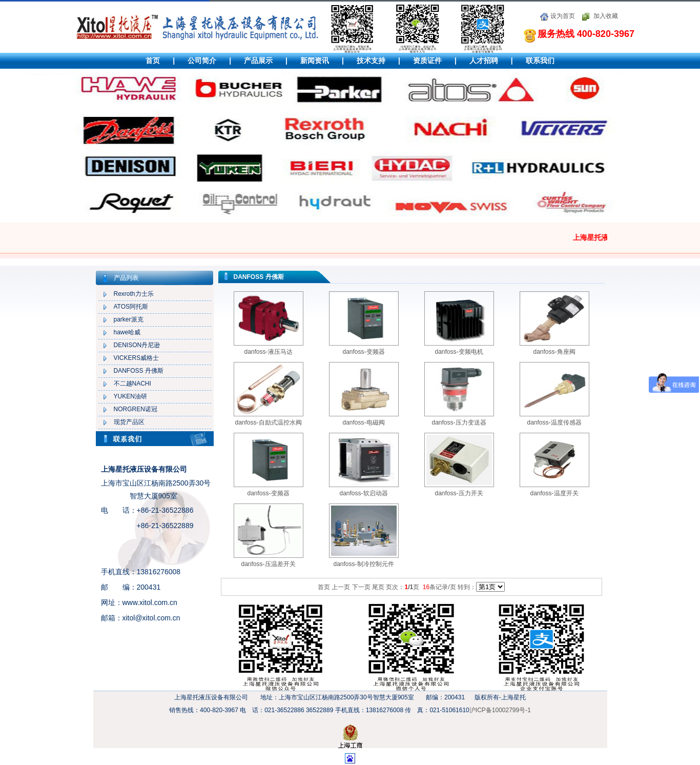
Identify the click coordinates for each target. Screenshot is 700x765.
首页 (153, 61)
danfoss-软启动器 (363, 493)
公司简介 (202, 61)
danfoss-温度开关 (554, 493)
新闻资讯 (315, 61)
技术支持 (371, 61)
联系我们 (540, 61)
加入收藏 (606, 16)
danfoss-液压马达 (268, 352)
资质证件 (427, 61)
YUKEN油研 (130, 396)
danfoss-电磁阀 (363, 422)
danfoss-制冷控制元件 (363, 564)
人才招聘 (484, 61)
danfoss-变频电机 (459, 352)
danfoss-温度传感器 (554, 422)
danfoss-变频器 (363, 352)
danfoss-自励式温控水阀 (268, 422)
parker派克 (129, 319)
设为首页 (563, 16)
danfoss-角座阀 (554, 352)
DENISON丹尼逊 (137, 345)
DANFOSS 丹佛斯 (139, 371)
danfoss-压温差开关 (268, 564)
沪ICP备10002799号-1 (500, 710)
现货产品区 (129, 422)
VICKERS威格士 (137, 358)
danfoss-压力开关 (459, 493)
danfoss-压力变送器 (459, 422)
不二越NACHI (132, 384)
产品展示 (258, 61)
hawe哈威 (127, 332)
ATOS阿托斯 (131, 307)
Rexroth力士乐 (134, 294)
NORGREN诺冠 (136, 409)
